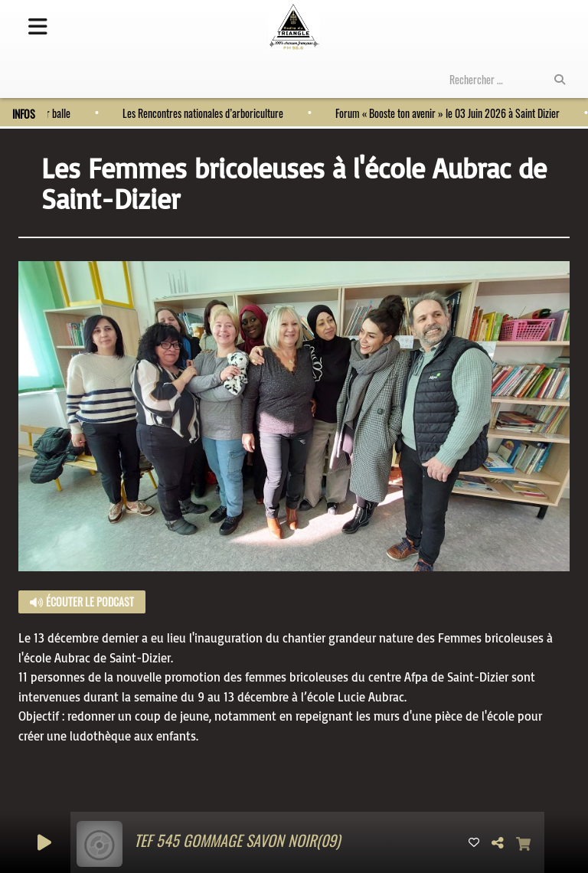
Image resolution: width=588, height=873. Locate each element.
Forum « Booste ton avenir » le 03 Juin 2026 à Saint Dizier (444, 113)
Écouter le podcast (82, 602)
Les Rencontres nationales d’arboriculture (199, 113)
